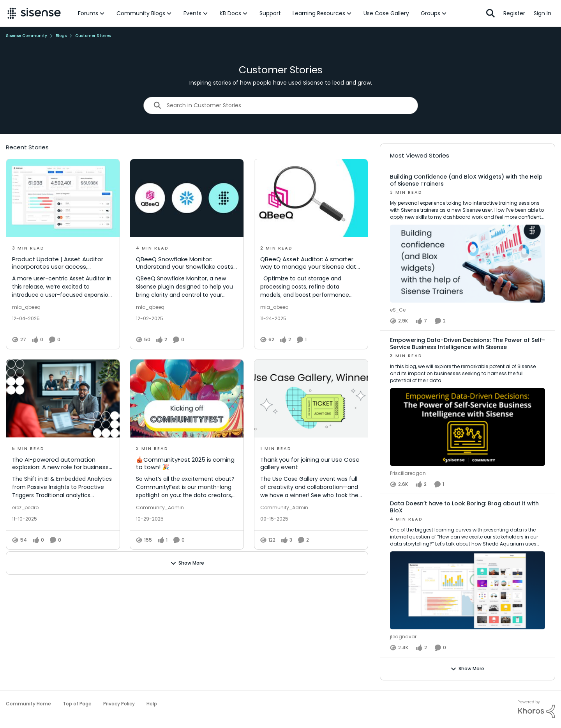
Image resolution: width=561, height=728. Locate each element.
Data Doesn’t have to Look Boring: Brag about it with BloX (464, 507)
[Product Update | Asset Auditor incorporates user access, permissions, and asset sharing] (63, 198)
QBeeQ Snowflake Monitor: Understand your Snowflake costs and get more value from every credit (185, 263)
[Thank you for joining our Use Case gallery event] (311, 399)
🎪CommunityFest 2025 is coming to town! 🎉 (185, 463)
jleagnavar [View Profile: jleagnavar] (403, 637)
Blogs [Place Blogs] (61, 36)
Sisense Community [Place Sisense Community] (26, 36)
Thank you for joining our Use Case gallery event (310, 463)
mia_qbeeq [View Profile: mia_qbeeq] (26, 307)
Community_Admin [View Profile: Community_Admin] (160, 507)
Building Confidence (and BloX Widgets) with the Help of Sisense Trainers (466, 180)
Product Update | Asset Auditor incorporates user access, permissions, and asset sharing (58, 263)
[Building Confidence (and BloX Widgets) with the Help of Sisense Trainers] (467, 247)
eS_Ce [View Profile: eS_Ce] (398, 310)
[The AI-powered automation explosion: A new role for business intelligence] (63, 399)
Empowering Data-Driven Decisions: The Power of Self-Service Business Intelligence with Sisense (467, 344)
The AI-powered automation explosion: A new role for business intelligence (60, 463)
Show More (187, 563)
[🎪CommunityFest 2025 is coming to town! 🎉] (187, 399)
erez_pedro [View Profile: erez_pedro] (25, 507)
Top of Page (77, 704)
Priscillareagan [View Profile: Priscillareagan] (408, 473)
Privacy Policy (119, 704)
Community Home (28, 704)
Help (152, 704)
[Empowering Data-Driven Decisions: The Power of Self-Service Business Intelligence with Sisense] (467, 410)
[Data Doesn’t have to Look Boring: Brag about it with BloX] (467, 574)
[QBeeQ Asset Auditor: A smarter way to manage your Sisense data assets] (311, 198)
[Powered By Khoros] (536, 709)
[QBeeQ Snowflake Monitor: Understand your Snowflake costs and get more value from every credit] (187, 198)
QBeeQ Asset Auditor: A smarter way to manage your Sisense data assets (310, 263)
